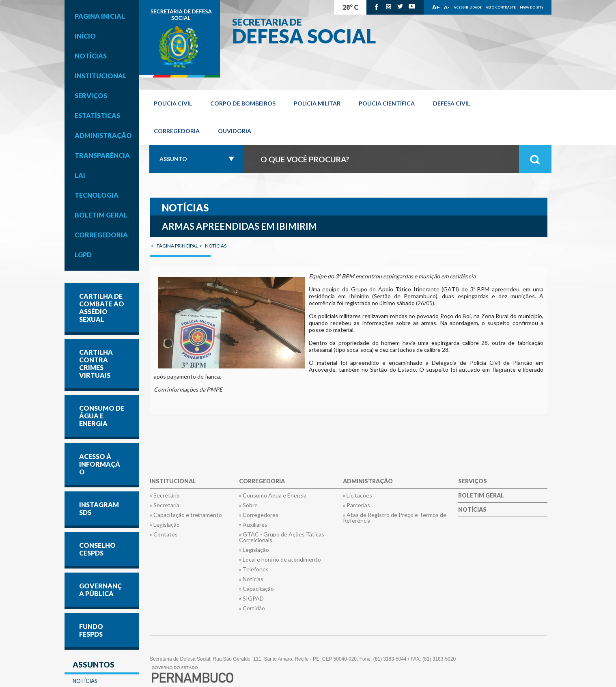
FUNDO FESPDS (91, 630)
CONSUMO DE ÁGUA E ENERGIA (102, 416)
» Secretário (165, 495)
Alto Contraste (501, 7)
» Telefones (254, 569)
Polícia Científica (387, 103)
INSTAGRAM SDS (99, 508)
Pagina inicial (100, 16)
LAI (80, 175)
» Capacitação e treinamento (186, 515)
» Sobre (248, 505)
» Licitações (358, 495)
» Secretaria (165, 505)
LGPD (83, 255)
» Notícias (251, 579)
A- (447, 7)
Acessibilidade (468, 7)
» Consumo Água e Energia (273, 495)
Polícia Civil (173, 103)
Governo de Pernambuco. (179, 39)
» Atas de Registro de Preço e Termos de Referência (395, 518)
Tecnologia (97, 195)
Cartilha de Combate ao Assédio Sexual (102, 308)
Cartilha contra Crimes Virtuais (96, 364)
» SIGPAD (251, 599)
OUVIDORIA (235, 131)
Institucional (101, 76)
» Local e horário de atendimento (280, 560)
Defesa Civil (451, 103)
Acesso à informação (100, 464)
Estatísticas (97, 115)
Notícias (91, 56)
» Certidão (252, 608)
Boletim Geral (101, 215)
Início (85, 36)
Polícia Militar (317, 103)
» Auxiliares (253, 525)
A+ (436, 7)
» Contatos (164, 534)
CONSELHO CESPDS (97, 549)
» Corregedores (259, 515)
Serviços (91, 96)
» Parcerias (356, 505)
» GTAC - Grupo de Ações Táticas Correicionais (282, 537)
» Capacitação (256, 589)
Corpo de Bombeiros (243, 103)
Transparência (102, 155)
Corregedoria (101, 235)
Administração (103, 135)
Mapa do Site (532, 7)
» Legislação (165, 525)
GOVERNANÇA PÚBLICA (100, 590)
